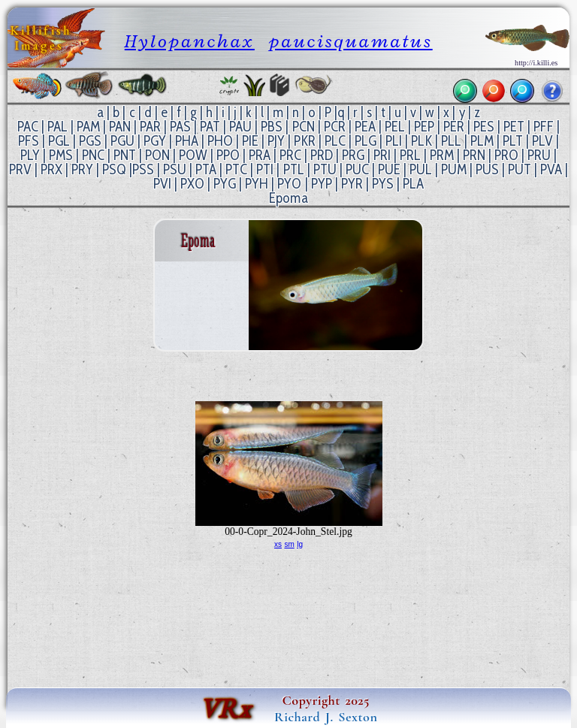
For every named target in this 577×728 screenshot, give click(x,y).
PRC (290, 155)
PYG (225, 184)
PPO (228, 155)
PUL (421, 169)
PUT (520, 169)
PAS (180, 127)
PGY (155, 141)
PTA (206, 169)
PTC (236, 169)
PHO (220, 141)
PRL (410, 155)
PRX (51, 169)
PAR (150, 127)
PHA (187, 141)
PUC (357, 169)
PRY (82, 169)
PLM (482, 141)
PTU (325, 169)
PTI (265, 169)
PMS (61, 155)
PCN (304, 127)
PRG (353, 155)
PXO (192, 184)
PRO (506, 155)
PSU (175, 169)
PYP (322, 184)
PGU (122, 141)
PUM (454, 169)
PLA (413, 184)
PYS (383, 184)
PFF (544, 127)
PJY (276, 141)
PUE (389, 169)
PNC (93, 155)
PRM (442, 155)
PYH (257, 184)
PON (157, 155)
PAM (88, 127)
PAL (57, 127)
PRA (260, 155)
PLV (542, 141)
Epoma (288, 198)
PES (484, 127)
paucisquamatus (351, 41)
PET (514, 127)
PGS (90, 141)
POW (193, 155)
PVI (162, 184)
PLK (421, 141)
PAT (210, 127)
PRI (382, 155)
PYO (289, 184)
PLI (394, 141)
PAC (28, 127)
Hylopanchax (190, 41)
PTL (294, 169)
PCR (335, 127)
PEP (424, 127)
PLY (30, 155)
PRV (20, 169)
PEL (395, 127)
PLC (335, 141)
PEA (365, 127)
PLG (366, 141)
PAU (240, 127)
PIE (250, 141)
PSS (143, 169)
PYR (352, 184)
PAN (120, 127)
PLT (513, 141)
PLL (451, 141)
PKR (305, 141)
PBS (272, 127)
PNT (125, 155)
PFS (29, 141)
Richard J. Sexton (326, 717)
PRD (322, 155)
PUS (487, 169)
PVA (551, 169)
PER (454, 127)
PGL (59, 141)
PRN (474, 155)
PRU (539, 155)
